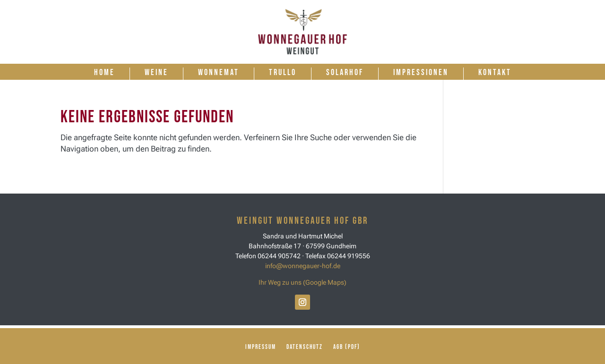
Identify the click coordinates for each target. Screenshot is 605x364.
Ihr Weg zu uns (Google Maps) (302, 282)
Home (104, 72)
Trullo (283, 72)
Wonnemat (219, 72)
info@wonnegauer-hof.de (303, 266)
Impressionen (421, 72)
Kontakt (495, 72)
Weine (156, 72)
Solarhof (345, 72)
